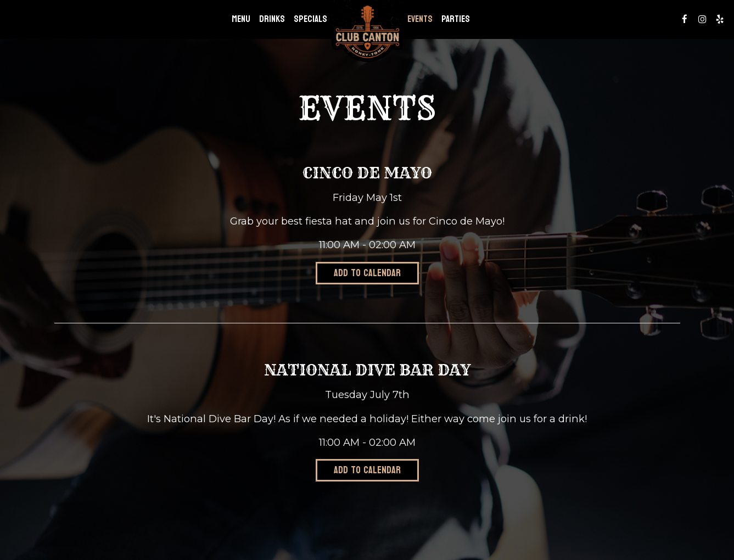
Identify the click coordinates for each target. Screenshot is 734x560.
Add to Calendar (367, 273)
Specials (310, 19)
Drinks (272, 19)
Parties (456, 19)
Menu (241, 19)
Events (420, 19)
